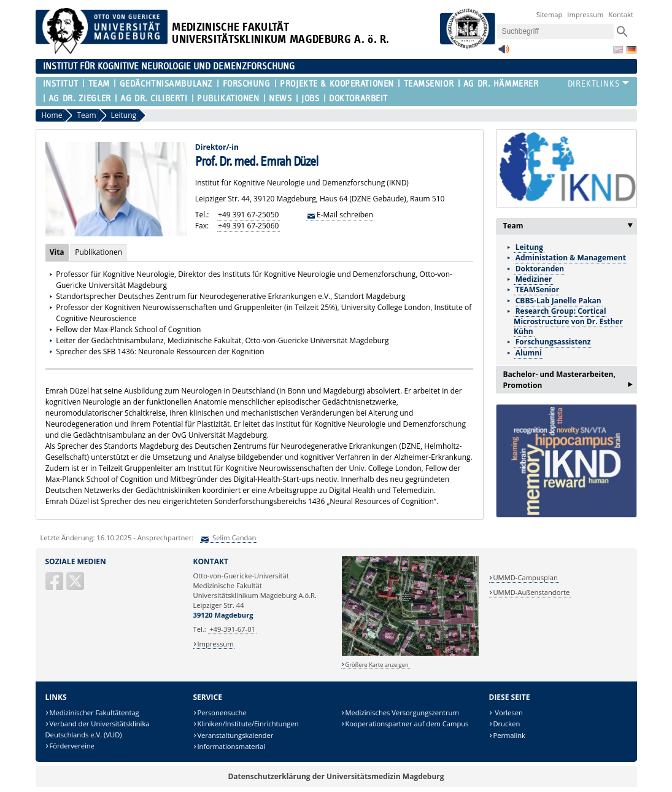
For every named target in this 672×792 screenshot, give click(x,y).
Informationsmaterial (231, 746)
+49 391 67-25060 (248, 226)
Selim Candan (233, 538)
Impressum (585, 14)
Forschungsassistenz (553, 342)
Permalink (509, 735)
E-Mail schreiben (345, 215)
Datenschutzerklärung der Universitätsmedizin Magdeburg (336, 776)
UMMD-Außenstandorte (531, 592)
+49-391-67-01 (232, 629)
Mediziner (534, 279)
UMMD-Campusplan (525, 577)
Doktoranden (540, 269)
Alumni (529, 353)
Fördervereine (71, 746)
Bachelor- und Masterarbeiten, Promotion (568, 381)
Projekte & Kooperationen (337, 84)
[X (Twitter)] (76, 586)
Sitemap (550, 14)
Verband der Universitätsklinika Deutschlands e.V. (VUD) (98, 729)
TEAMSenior (429, 84)
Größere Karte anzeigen (377, 665)
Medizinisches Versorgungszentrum (402, 712)
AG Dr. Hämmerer (501, 84)
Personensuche (222, 712)
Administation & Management (571, 258)
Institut (61, 84)
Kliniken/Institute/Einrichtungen (248, 724)
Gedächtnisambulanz (166, 84)
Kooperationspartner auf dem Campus (407, 724)
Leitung (529, 247)
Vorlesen (508, 712)
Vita (55, 252)
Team (99, 84)
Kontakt (621, 14)
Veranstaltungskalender (235, 735)
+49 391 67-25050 (248, 215)
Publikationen (228, 99)
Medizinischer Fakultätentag (94, 712)
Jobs (310, 99)
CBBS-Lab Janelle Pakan (558, 301)
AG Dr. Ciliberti (154, 99)
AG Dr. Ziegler (80, 99)
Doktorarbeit (358, 99)
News (280, 99)
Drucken (506, 724)
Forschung (247, 84)
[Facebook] (55, 586)
